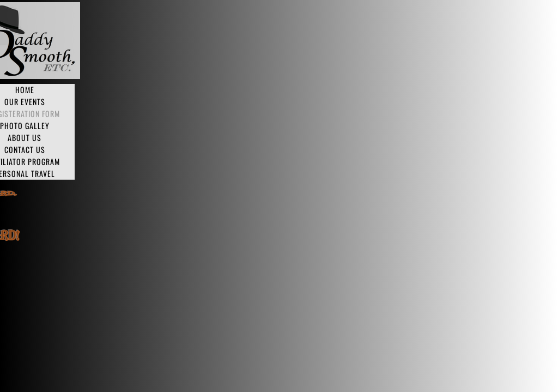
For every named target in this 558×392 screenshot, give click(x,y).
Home (25, 90)
